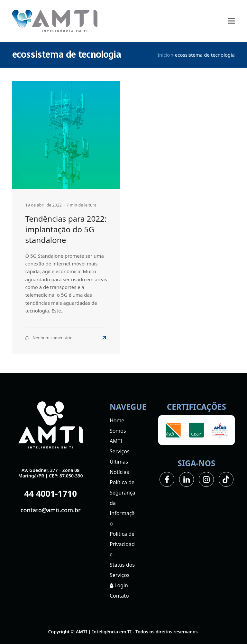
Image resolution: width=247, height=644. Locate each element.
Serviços (120, 451)
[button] (231, 21)
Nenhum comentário (52, 338)
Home (117, 420)
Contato (119, 596)
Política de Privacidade (122, 544)
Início (164, 55)
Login (119, 585)
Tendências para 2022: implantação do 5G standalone (66, 229)
